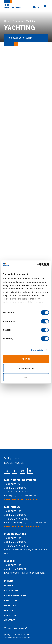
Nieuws (9, 610)
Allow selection (26, 368)
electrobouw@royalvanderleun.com (26, 523)
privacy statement (12, 635)
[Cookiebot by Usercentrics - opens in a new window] (37, 264)
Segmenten (11, 591)
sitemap (26, 635)
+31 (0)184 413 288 (17, 492)
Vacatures (11, 615)
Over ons (10, 605)
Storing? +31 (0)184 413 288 (21, 500)
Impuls (27, 638)
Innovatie (10, 586)
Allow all (26, 359)
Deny (26, 377)
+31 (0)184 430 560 (17, 519)
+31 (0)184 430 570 (17, 546)
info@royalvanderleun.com (21, 496)
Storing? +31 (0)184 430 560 (21, 527)
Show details (37, 350)
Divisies (9, 581)
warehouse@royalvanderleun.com (25, 573)
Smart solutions (15, 596)
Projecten (11, 601)
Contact (10, 620)
